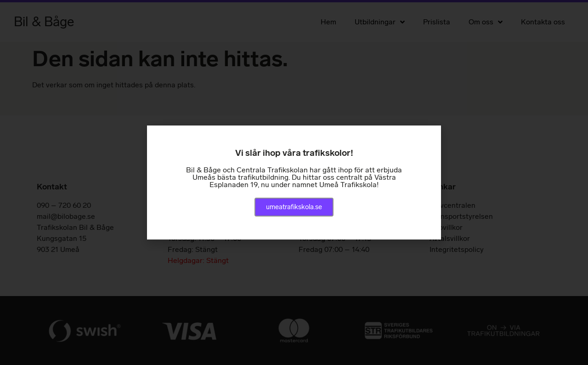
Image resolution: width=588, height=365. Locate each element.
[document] (294, 182)
